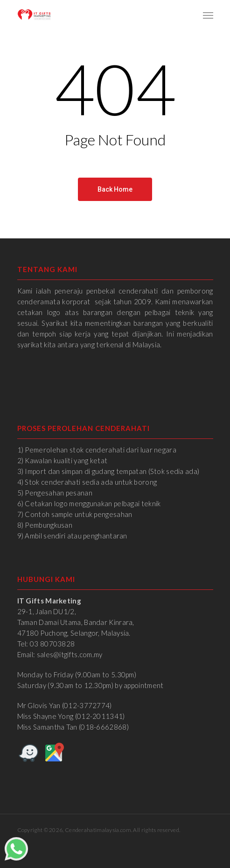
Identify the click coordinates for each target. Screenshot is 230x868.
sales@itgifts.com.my (70, 654)
